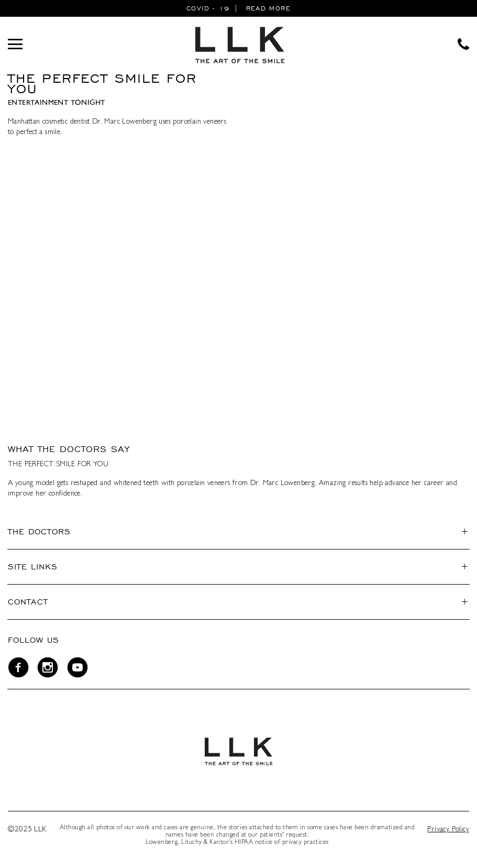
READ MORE (268, 8)
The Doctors (39, 531)
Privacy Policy (448, 830)
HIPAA (244, 843)
